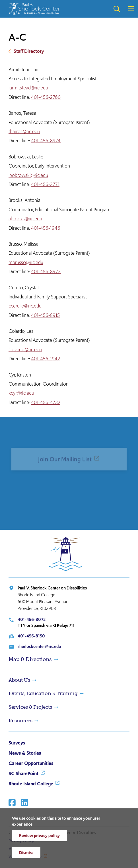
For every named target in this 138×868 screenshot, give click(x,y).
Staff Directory (29, 51)
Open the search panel (117, 9)
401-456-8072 (32, 619)
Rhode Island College (31, 784)
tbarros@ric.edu (24, 131)
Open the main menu (131, 9)
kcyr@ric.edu (21, 393)
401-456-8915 (45, 315)
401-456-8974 (46, 141)
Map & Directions (30, 659)
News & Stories (25, 753)
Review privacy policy (39, 835)
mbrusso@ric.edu (26, 262)
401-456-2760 (46, 97)
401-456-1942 (46, 359)
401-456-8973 (46, 271)
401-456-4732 (46, 402)
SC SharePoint (23, 773)
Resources (20, 721)
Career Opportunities (31, 763)
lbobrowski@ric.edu (28, 175)
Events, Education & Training (43, 693)
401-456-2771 (45, 184)
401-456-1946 (46, 228)
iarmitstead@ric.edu (28, 88)
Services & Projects (30, 707)
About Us (19, 680)
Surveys (17, 743)
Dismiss (26, 853)
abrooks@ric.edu (25, 219)
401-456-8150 (31, 636)
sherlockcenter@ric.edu (39, 646)
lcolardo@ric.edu (25, 350)
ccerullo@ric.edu (25, 306)
